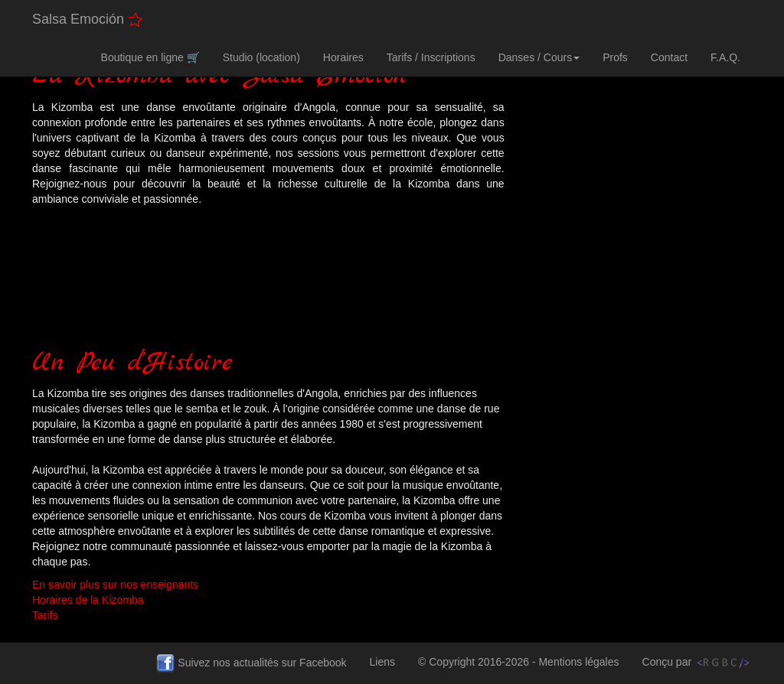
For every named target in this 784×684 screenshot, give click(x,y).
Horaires (343, 57)
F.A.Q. (725, 57)
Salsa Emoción (88, 20)
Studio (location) (261, 57)
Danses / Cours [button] (539, 57)
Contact (669, 57)
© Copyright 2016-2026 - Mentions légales (524, 667)
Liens (388, 661)
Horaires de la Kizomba (88, 600)
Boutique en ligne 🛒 (150, 57)
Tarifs (45, 615)
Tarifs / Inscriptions (431, 57)
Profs (615, 57)
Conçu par (697, 663)
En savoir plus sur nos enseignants (115, 585)
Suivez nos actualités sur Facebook (257, 669)
